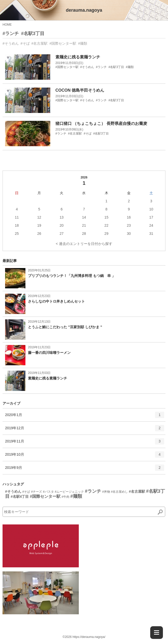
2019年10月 (85, 456)
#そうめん (11, 43)
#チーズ (36, 492)
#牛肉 (65, 497)
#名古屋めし (119, 492)
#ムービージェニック (69, 492)
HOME (7, 25)
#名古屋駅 (40, 43)
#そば (25, 43)
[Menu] (157, 633)
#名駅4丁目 (20, 497)
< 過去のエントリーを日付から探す (84, 244)
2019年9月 (85, 469)
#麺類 (83, 43)
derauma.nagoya (84, 10)
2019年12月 (85, 430)
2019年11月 (85, 443)
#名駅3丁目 (33, 34)
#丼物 (106, 492)
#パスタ (48, 492)
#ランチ (11, 34)
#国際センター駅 (63, 43)
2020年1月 (85, 417)
